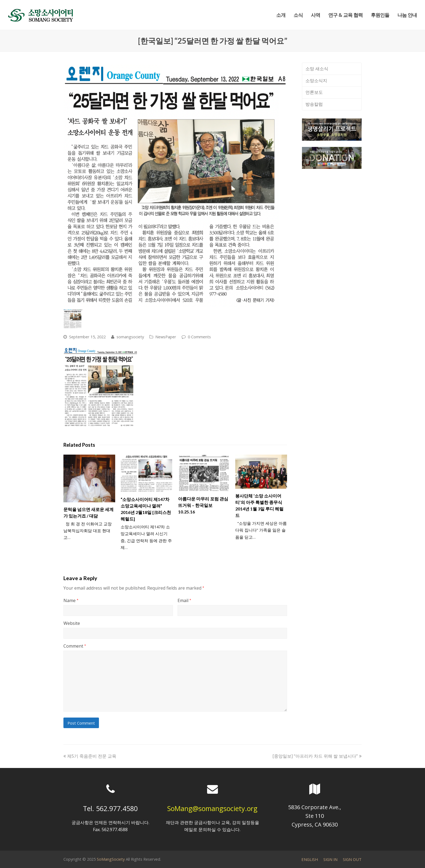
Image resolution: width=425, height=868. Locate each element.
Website (72, 623)
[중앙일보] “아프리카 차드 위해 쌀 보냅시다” (317, 756)
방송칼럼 (314, 104)
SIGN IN (330, 859)
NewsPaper (166, 337)
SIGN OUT (352, 859)
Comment (75, 646)
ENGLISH (310, 859)
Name (71, 600)
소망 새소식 (317, 69)
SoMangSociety (111, 859)
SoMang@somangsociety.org (212, 808)
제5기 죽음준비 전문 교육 (90, 756)
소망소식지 (316, 81)
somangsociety (130, 337)
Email (184, 600)
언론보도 (314, 92)
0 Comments (199, 337)
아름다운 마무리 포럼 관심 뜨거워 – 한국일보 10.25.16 (203, 505)
